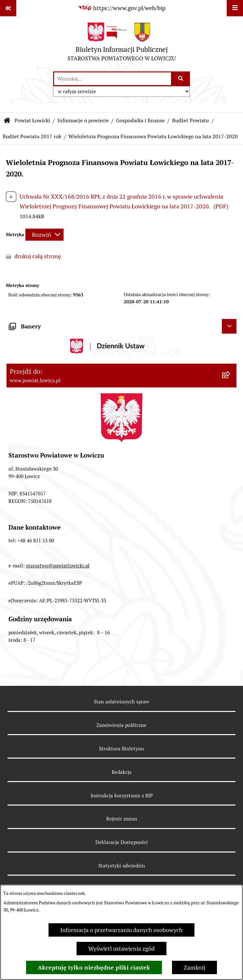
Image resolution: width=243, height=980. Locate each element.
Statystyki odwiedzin (122, 866)
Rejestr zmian (122, 819)
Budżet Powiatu (190, 121)
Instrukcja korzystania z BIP (122, 796)
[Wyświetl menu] (235, 8)
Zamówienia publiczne (121, 725)
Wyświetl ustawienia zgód (121, 949)
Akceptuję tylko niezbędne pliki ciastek (94, 967)
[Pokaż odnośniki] (8, 8)
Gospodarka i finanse (140, 121)
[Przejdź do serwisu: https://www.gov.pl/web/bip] (122, 8)
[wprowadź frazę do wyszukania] (113, 79)
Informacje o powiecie (83, 121)
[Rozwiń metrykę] (44, 235)
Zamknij (194, 967)
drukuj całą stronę (38, 256)
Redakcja (122, 772)
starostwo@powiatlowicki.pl (58, 566)
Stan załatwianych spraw (121, 702)
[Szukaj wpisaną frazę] (181, 79)
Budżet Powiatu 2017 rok (32, 136)
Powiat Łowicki (32, 121)
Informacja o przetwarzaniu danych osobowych (121, 930)
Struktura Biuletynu (121, 749)
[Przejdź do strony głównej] (121, 44)
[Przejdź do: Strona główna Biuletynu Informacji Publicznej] (7, 121)
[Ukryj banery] (229, 326)
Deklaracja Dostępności (122, 842)
